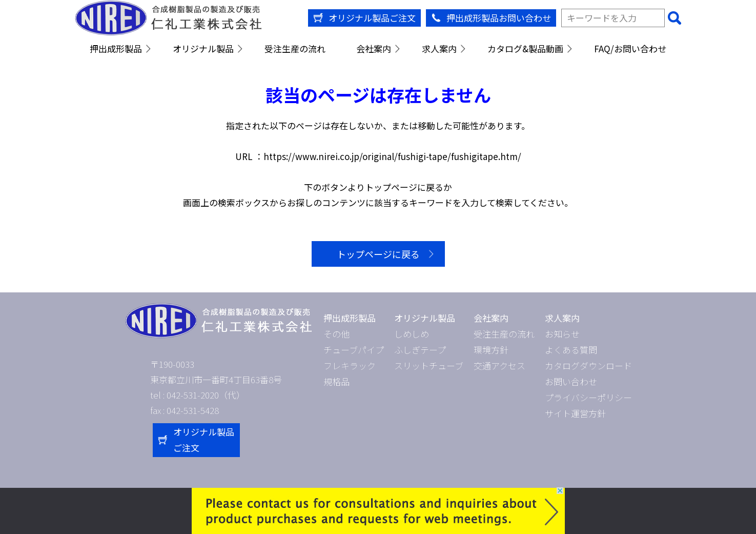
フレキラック (350, 365)
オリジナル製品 (203, 48)
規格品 (336, 381)
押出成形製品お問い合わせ (499, 18)
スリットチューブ (429, 365)
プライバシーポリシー (588, 397)
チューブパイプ (354, 350)
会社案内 (374, 48)
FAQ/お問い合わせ (630, 48)
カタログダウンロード (588, 365)
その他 (336, 334)
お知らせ (562, 334)
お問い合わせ (571, 381)
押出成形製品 (116, 48)
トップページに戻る (378, 254)
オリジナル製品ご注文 (372, 18)
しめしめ (412, 334)
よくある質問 (571, 350)
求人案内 (439, 48)
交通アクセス (499, 365)
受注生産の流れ (295, 48)
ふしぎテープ (420, 350)
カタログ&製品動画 (525, 48)
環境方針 (491, 350)
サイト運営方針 (575, 413)
